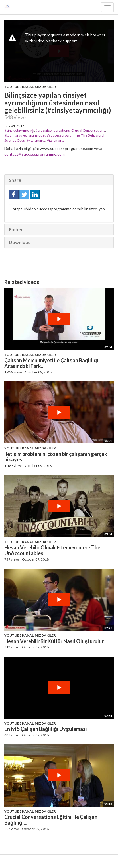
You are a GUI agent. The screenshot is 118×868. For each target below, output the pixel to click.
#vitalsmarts (36, 140)
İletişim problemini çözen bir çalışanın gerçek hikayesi (56, 457)
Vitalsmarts (56, 140)
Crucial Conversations (88, 130)
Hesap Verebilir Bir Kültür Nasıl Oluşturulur (54, 641)
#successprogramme (63, 135)
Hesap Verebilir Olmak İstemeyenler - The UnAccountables (52, 550)
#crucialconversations (53, 130)
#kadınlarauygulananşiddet (25, 135)
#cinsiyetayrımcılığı (19, 130)
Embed (16, 229)
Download (20, 242)
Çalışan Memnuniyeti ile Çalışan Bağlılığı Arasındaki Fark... (51, 363)
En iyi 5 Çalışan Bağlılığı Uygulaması (46, 729)
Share (15, 180)
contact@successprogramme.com (34, 154)
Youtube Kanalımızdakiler (30, 87)
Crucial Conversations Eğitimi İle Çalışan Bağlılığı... (51, 820)
